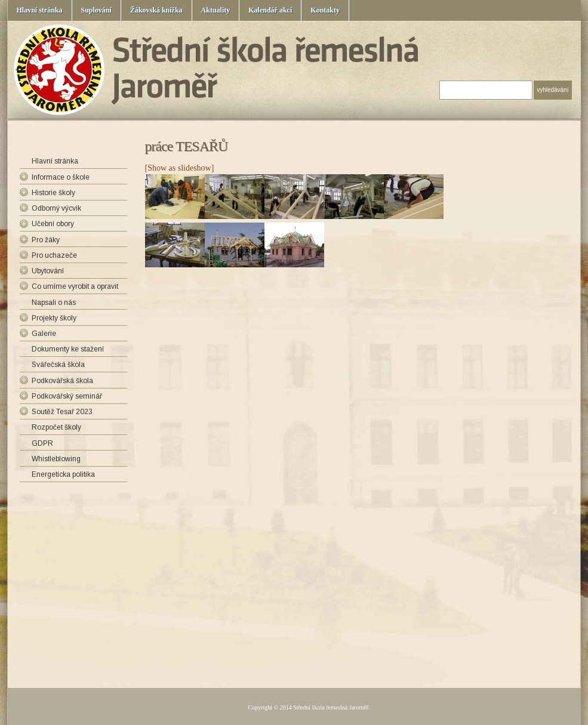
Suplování (96, 10)
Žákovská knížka (156, 10)
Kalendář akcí (270, 10)
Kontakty (325, 10)
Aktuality (216, 10)
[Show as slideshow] (180, 168)
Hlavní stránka (40, 10)
